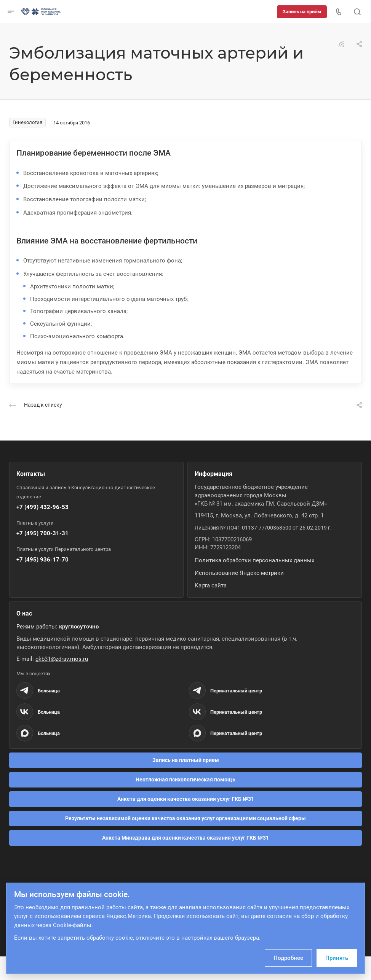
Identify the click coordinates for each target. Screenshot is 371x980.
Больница (49, 691)
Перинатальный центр (236, 691)
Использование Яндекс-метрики (239, 573)
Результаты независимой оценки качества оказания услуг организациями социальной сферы (185, 818)
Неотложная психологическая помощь (185, 780)
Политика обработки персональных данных (254, 560)
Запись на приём (302, 12)
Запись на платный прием (186, 760)
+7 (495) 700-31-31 (42, 533)
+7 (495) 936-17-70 (42, 560)
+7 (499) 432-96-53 (42, 507)
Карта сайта (211, 585)
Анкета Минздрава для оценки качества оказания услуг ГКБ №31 (185, 838)
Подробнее (288, 958)
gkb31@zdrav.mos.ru (62, 659)
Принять (337, 958)
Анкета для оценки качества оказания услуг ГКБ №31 (186, 799)
